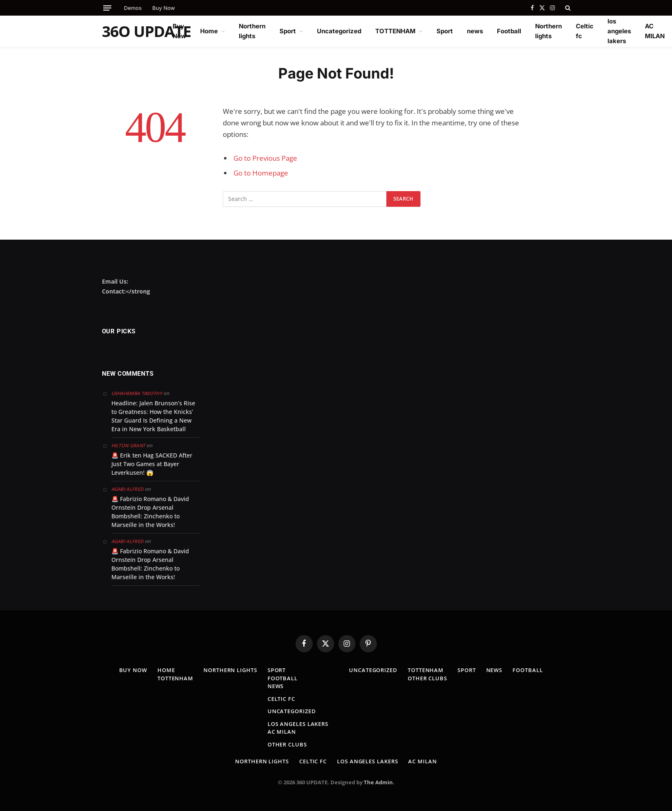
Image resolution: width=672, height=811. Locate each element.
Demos (133, 8)
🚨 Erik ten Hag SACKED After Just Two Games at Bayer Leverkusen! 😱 (152, 464)
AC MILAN (655, 31)
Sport (288, 31)
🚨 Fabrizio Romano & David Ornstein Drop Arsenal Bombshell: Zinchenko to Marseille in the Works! (150, 512)
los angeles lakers (619, 31)
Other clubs (287, 744)
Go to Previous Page (265, 158)
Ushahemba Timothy (137, 393)
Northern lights (252, 31)
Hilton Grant (128, 445)
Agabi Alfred (128, 489)
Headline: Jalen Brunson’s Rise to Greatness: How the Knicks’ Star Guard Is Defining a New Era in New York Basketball (153, 416)
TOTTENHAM (395, 31)
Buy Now (164, 8)
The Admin (378, 782)
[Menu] (107, 8)
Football (509, 31)
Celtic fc (585, 31)
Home (209, 31)
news (475, 31)
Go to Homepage (261, 173)
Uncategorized (339, 31)
